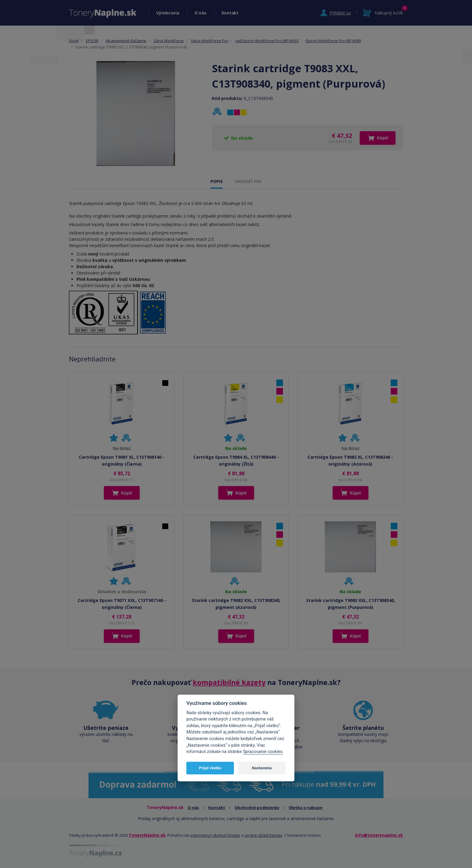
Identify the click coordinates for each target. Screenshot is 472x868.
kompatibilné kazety (229, 682)
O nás (200, 13)
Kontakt (230, 13)
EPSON (92, 41)
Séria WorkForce (169, 41)
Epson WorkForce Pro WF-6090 (333, 41)
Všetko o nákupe (306, 808)
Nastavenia (262, 768)
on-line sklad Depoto (263, 835)
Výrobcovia (168, 13)
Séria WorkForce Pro (210, 41)
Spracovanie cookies (263, 752)
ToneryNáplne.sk (147, 835)
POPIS (217, 181)
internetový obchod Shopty (215, 835)
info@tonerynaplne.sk (379, 835)
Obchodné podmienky (257, 808)
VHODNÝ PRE (248, 181)
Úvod (74, 41)
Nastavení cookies (304, 835)
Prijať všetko (210, 768)
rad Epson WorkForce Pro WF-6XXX (267, 41)
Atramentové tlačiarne (126, 41)
